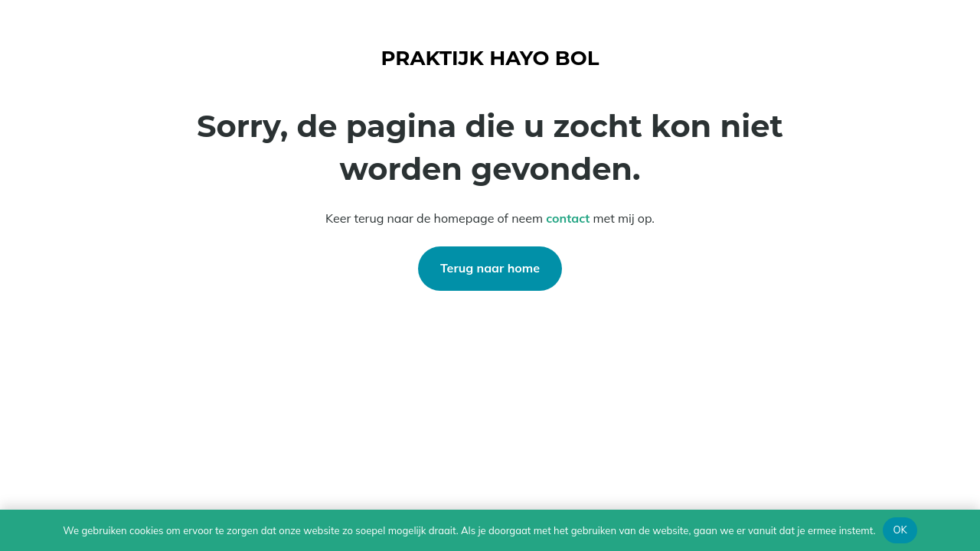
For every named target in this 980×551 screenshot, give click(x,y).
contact (568, 218)
